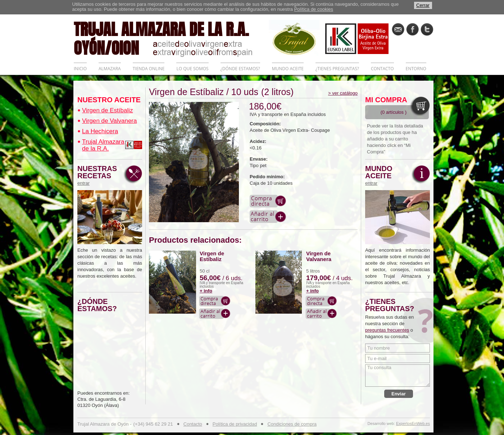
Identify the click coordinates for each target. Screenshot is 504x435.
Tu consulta (398, 376)
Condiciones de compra (292, 424)
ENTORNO (416, 69)
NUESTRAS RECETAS (99, 175)
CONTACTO (382, 69)
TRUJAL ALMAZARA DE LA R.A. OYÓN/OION (171, 38)
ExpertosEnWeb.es (413, 424)
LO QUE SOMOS (192, 69)
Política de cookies (314, 9)
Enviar (399, 394)
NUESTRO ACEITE (109, 100)
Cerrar (423, 5)
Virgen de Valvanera (109, 121)
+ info (206, 291)
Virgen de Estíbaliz (107, 110)
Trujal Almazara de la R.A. (103, 145)
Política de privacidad (235, 424)
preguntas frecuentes (387, 330)
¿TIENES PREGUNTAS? (337, 69)
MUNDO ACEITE (288, 69)
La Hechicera (100, 131)
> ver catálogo (343, 93)
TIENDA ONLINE (149, 69)
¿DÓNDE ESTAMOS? (240, 69)
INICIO (80, 69)
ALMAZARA (110, 69)
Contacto (193, 424)
